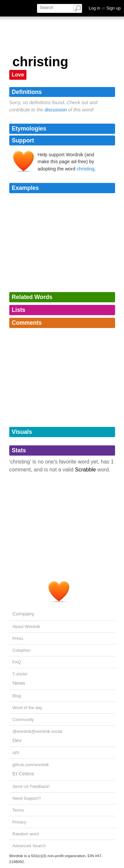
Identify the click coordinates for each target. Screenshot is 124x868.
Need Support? (27, 798)
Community (23, 719)
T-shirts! (20, 674)
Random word (26, 834)
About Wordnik (26, 627)
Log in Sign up (105, 8)
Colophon (22, 650)
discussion (56, 110)
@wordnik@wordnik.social (37, 731)
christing (86, 169)
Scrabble (85, 470)
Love (18, 75)
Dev (17, 740)
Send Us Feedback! (31, 786)
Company (23, 614)
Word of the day (27, 708)
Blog (17, 696)
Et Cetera (23, 774)
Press (18, 638)
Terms (18, 810)
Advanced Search (29, 846)
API (16, 753)
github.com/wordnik (31, 765)
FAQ (17, 662)
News (19, 683)
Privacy (20, 822)
